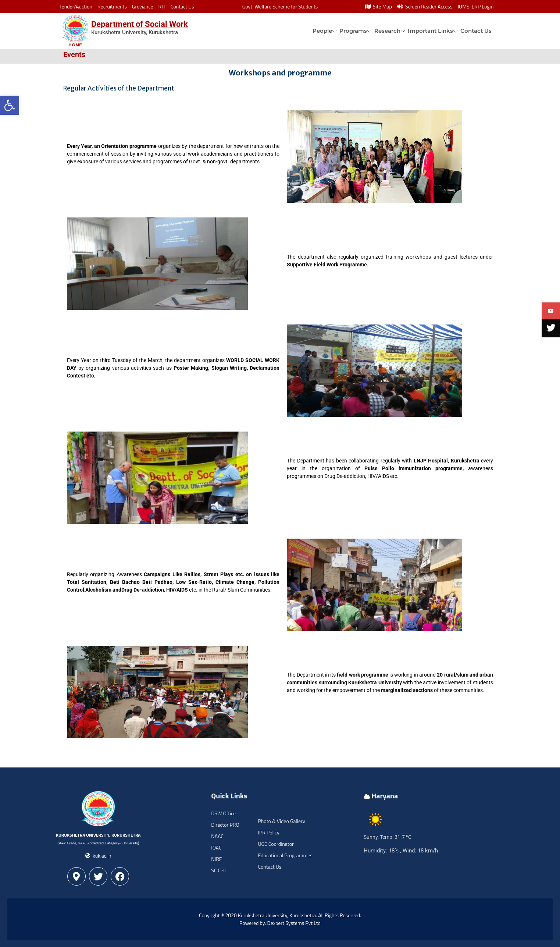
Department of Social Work (140, 24)
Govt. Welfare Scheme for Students (280, 6)
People (322, 31)
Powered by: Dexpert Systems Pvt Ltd (280, 923)
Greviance (143, 6)
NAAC (217, 836)
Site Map (378, 6)
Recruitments (112, 6)
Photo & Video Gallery (281, 821)
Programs (353, 31)
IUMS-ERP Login (476, 6)
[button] (10, 105)
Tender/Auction (76, 6)
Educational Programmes (285, 855)
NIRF (216, 859)
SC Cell (218, 870)
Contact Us (182, 6)
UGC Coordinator (276, 844)
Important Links (430, 31)
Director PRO (225, 825)
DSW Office (223, 813)
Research (387, 31)
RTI (162, 6)
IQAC (216, 847)
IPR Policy (268, 832)
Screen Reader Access (425, 6)
